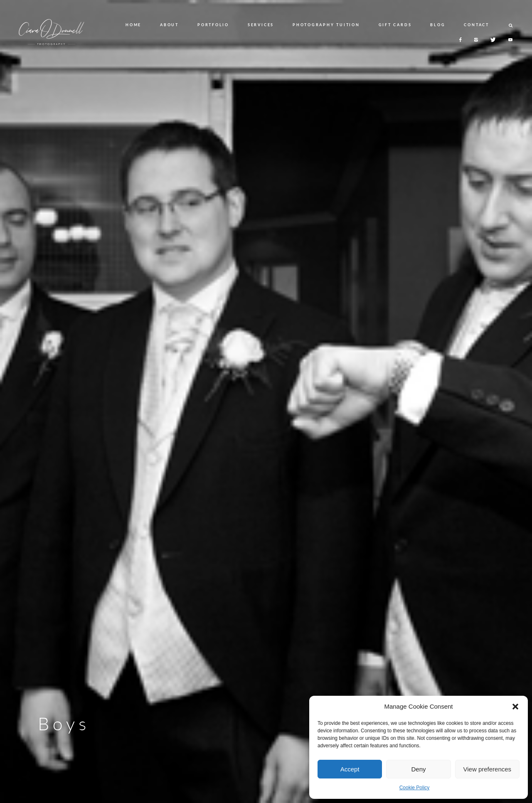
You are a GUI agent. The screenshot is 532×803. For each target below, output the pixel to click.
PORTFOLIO (213, 25)
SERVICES (261, 25)
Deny (418, 769)
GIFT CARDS (395, 25)
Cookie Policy (415, 788)
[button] (515, 707)
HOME (133, 25)
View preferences (488, 769)
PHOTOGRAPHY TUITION (326, 25)
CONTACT (476, 25)
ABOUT (169, 25)
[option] (266, 401)
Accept (350, 769)
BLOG (438, 25)
